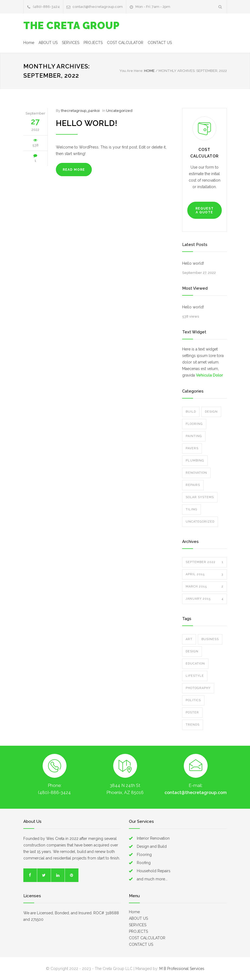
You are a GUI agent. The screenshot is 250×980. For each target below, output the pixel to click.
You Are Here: (131, 71)
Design (211, 412)
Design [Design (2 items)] (192, 651)
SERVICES (71, 43)
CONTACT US (160, 43)
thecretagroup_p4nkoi (80, 111)
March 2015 (205, 587)
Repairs (193, 485)
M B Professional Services (182, 969)
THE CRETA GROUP (72, 26)
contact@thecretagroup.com (98, 7)
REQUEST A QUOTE (205, 210)
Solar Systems (200, 497)
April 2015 (205, 574)
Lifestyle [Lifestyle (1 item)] (195, 676)
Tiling (192, 509)
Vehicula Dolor (209, 375)
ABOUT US (48, 43)
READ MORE (74, 170)
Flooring (194, 424)
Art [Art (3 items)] (189, 639)
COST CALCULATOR (125, 43)
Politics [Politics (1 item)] (193, 700)
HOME (149, 71)
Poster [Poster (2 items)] (192, 712)
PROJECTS (93, 43)
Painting (194, 436)
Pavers (192, 448)
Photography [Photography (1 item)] (198, 688)
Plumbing (195, 461)
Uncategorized (119, 111)
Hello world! (87, 123)
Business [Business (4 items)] (210, 639)
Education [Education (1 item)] (195, 664)
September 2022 (205, 562)
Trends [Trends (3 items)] (193, 725)
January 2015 (205, 599)
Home (29, 43)
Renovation (196, 473)
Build (191, 412)
